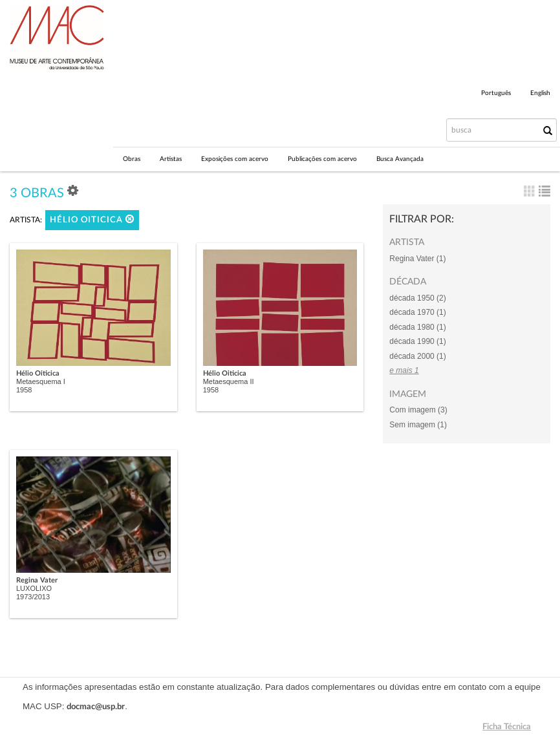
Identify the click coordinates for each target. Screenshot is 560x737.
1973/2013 (33, 597)
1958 (24, 390)
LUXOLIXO (34, 588)
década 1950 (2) (417, 298)
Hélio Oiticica (92, 219)
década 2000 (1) (417, 356)
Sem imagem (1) (418, 425)
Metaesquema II (229, 381)
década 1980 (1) (417, 327)
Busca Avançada (400, 159)
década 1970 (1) (417, 312)
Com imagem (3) (418, 410)
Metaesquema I (41, 381)
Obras (132, 159)
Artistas (171, 159)
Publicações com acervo (322, 159)
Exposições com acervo (235, 159)
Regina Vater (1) (417, 259)
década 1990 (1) (417, 341)
